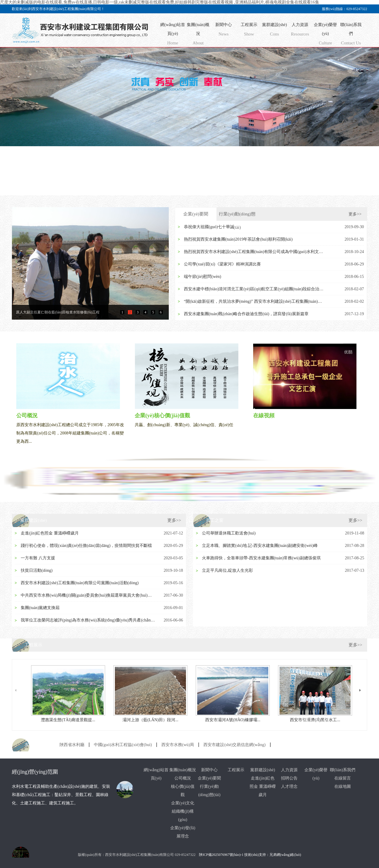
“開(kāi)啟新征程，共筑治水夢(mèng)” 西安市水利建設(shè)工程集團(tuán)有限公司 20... (255, 301)
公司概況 (183, 778)
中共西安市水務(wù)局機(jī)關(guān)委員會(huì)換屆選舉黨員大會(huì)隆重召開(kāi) (88, 595)
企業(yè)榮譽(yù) (325, 35)
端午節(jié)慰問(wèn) (203, 277)
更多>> (355, 214)
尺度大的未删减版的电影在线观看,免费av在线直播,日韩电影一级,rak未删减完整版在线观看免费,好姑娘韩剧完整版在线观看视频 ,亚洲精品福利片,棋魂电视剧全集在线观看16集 (160, 2)
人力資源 (300, 31)
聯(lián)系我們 (351, 35)
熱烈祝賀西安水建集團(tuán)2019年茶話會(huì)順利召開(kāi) (238, 239)
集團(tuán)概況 (198, 35)
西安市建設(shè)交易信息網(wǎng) (234, 745)
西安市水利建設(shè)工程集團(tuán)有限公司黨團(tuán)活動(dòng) (80, 583)
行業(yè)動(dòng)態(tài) (237, 216)
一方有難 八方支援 (38, 558)
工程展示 (249, 31)
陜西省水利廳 (72, 745)
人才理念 (289, 786)
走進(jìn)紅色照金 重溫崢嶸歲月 (50, 533)
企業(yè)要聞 (196, 214)
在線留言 (343, 778)
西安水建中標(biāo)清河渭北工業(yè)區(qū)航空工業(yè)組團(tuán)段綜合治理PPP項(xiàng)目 (255, 289)
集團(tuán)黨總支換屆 (40, 608)
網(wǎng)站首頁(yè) (173, 35)
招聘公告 (289, 778)
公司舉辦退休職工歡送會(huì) (229, 533)
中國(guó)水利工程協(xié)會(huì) (123, 745)
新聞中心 (224, 31)
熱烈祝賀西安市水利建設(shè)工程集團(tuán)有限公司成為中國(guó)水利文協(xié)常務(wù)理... (255, 252)
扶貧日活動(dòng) (37, 570)
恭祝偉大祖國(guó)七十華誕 (209, 227)
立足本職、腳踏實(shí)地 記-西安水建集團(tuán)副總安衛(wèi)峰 (260, 546)
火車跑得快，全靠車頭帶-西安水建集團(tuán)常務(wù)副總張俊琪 (261, 558)
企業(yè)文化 (183, 803)
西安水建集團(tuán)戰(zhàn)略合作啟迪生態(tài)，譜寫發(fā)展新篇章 (246, 314)
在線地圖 (343, 786)
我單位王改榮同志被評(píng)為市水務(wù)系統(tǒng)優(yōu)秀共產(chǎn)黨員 (88, 620)
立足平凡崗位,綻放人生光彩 (227, 570)
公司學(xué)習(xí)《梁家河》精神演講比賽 (222, 264)
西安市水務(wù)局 (178, 745)
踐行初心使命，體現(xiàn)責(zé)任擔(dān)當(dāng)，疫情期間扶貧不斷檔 (86, 546)
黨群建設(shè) (274, 31)
